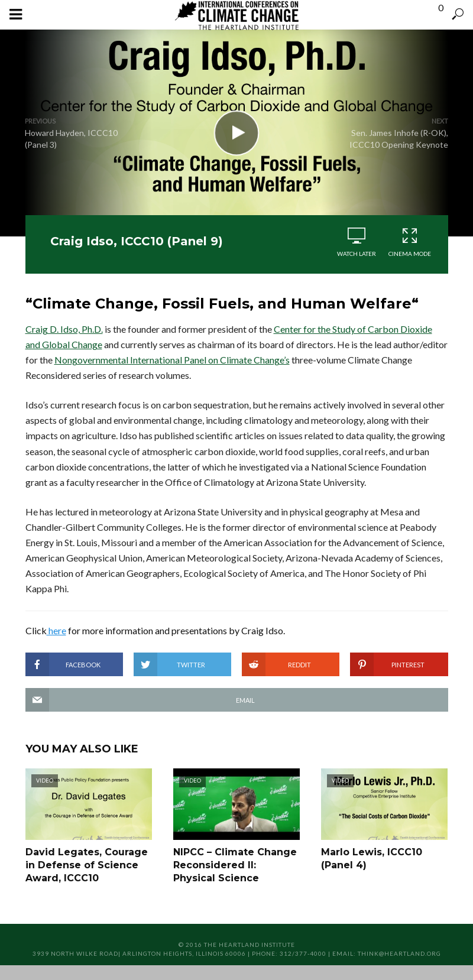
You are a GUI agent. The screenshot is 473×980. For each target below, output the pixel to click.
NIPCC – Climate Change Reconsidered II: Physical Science (235, 865)
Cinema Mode (410, 242)
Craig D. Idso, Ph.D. (64, 329)
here (56, 630)
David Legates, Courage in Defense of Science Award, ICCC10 (87, 865)
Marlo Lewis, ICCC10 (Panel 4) (372, 859)
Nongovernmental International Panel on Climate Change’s (172, 360)
